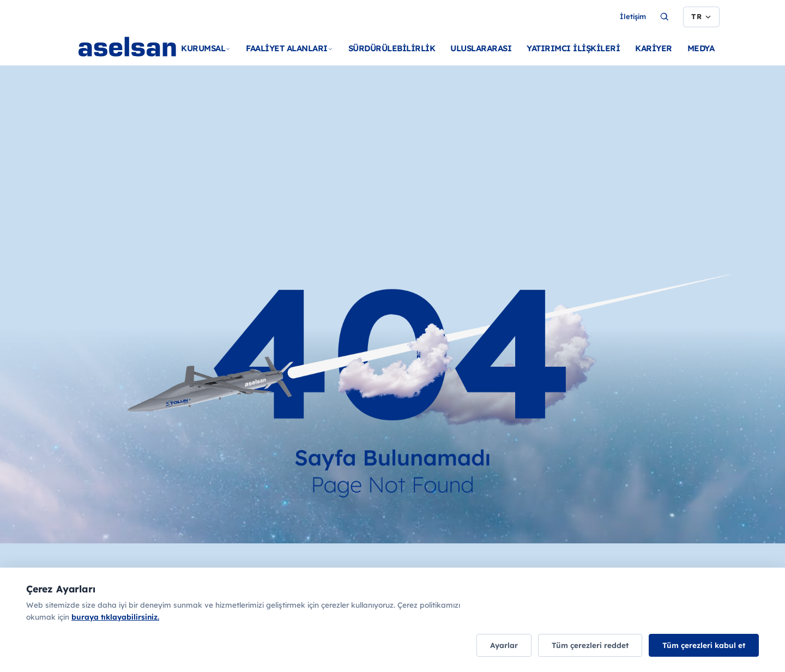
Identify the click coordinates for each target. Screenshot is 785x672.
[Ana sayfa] (148, 60)
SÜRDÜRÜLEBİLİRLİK (392, 48)
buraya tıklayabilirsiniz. (115, 617)
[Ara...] (665, 17)
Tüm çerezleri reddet (590, 645)
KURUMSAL (206, 48)
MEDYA (701, 48)
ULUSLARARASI (481, 48)
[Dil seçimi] (701, 17)
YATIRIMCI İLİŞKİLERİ (573, 48)
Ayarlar (504, 645)
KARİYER (654, 48)
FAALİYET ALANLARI (289, 48)
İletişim (633, 16)
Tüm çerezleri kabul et (704, 645)
